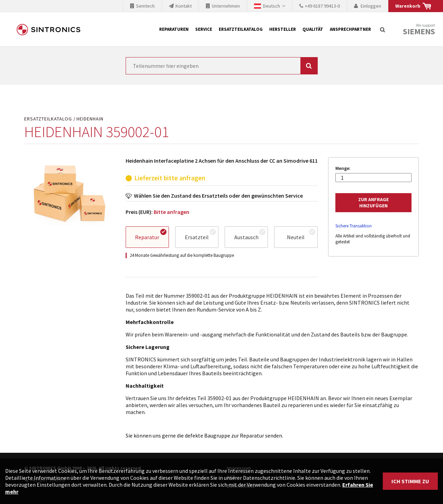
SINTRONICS (48, 29)
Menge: (343, 168)
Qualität (313, 29)
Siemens (419, 31)
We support (419, 30)
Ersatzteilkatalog (241, 29)
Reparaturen (174, 29)
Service (204, 29)
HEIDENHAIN (90, 119)
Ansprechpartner (350, 29)
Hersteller (283, 29)
